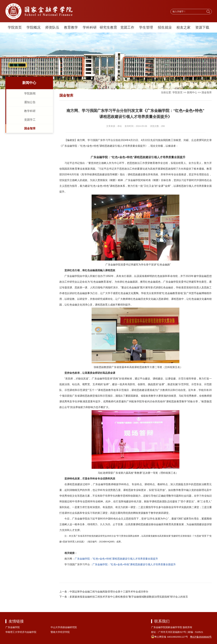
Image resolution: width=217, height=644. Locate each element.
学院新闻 (30, 93)
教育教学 (71, 27)
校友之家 (184, 27)
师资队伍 (52, 27)
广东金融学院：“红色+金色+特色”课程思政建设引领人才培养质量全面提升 (116, 559)
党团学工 (30, 120)
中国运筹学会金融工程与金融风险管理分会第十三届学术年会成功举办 (109, 592)
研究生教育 (108, 27)
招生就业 (165, 27)
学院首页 (15, 27)
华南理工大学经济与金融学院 (21, 632)
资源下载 (202, 27)
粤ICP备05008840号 (201, 637)
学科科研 (90, 27)
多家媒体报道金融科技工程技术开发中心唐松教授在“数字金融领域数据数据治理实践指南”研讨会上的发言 (129, 597)
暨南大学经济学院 (60, 632)
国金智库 (30, 128)
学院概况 (33, 27)
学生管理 (146, 27)
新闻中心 (192, 92)
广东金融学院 (13, 627)
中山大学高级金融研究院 (64, 627)
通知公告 (30, 102)
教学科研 (30, 111)
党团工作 (127, 27)
